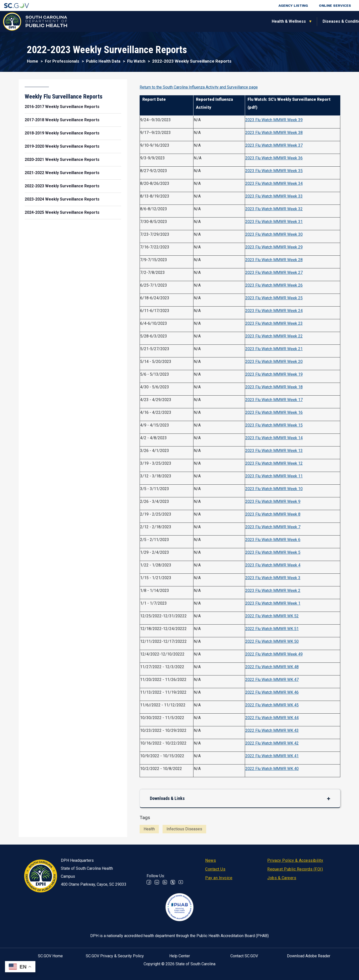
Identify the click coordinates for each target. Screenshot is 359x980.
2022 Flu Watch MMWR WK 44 (272, 718)
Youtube (181, 882)
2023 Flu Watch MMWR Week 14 (274, 438)
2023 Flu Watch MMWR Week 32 (274, 209)
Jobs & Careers (282, 878)
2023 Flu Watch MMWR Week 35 (274, 171)
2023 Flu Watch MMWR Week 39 (274, 120)
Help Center (180, 956)
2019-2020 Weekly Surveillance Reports (62, 146)
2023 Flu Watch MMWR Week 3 (273, 578)
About (284, 21)
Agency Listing (293, 5)
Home (33, 61)
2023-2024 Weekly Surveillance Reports (62, 199)
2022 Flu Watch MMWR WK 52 (272, 616)
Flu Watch (136, 61)
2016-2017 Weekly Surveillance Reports (62, 107)
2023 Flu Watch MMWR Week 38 (274, 133)
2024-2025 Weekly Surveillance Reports (62, 212)
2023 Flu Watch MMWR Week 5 (273, 552)
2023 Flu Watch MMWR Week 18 (274, 387)
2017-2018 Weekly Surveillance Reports (62, 120)
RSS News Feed (165, 882)
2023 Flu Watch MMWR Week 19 (274, 374)
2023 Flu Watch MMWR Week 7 (273, 527)
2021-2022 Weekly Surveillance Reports (62, 173)
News (211, 860)
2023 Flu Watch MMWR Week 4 (273, 565)
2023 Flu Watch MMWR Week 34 (274, 183)
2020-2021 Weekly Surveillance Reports (62, 160)
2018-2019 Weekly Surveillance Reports (62, 133)
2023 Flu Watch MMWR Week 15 (274, 425)
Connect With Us (322, 21)
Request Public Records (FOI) (295, 869)
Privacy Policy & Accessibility (295, 860)
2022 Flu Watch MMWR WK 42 (272, 743)
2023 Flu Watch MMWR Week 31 (274, 222)
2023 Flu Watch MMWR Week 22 (274, 336)
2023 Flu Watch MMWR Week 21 (274, 349)
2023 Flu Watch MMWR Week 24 (274, 311)
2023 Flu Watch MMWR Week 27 (274, 272)
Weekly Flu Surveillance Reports (64, 97)
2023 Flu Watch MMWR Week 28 (274, 260)
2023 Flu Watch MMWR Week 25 (274, 298)
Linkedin (157, 882)
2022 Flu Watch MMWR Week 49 (274, 654)
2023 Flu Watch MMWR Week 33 (274, 196)
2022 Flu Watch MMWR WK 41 (272, 756)
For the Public (198, 21)
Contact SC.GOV (244, 956)
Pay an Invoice (219, 878)
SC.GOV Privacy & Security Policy (115, 956)
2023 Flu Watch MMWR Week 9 (273, 501)
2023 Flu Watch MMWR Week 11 (274, 476)
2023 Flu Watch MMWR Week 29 (274, 247)
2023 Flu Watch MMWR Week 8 (273, 514)
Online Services (335, 5)
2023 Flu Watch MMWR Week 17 (274, 400)
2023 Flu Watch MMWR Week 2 (273, 591)
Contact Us (215, 869)
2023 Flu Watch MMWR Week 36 (274, 158)
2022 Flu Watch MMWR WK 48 (272, 667)
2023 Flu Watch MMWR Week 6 (273, 540)
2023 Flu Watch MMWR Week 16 (274, 412)
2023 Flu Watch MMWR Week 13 (274, 451)
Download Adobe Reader (309, 956)
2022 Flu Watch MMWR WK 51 (272, 629)
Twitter (173, 882)
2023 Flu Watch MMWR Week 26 (274, 285)
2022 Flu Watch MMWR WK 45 (272, 705)
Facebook (149, 882)
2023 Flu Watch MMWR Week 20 (274, 362)
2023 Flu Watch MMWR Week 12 (274, 463)
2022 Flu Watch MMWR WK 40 (272, 769)
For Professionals (245, 21)
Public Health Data (103, 61)
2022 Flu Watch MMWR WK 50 (272, 641)
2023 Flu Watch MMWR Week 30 (274, 234)
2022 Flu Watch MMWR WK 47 (272, 680)
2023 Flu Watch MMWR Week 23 (274, 323)
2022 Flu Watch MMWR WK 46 (272, 692)
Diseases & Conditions (147, 21)
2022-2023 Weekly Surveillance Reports (62, 186)
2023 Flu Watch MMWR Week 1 (273, 603)
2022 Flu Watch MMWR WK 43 (272, 730)
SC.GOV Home (50, 956)
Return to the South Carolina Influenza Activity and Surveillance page (199, 87)
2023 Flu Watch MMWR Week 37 (274, 145)
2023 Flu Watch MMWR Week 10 (274, 489)
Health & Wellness (92, 21)
